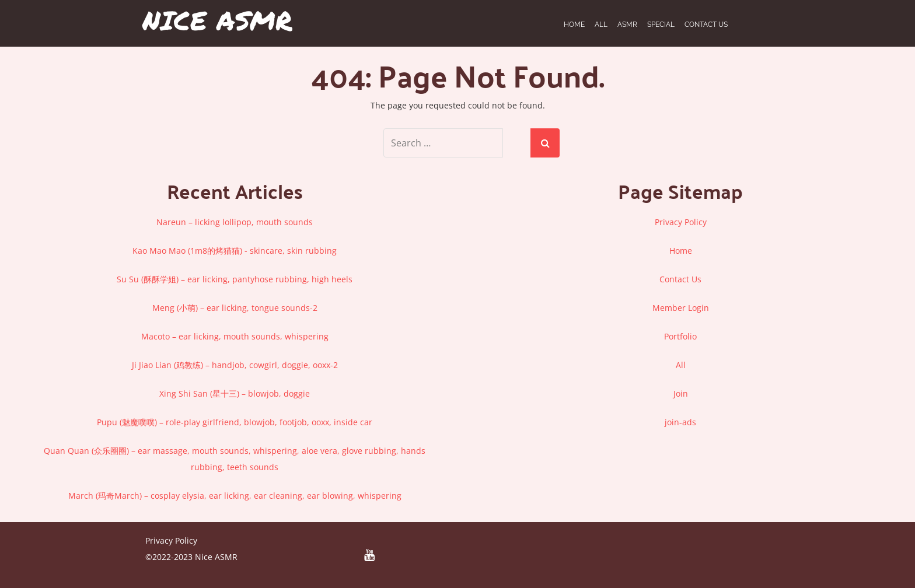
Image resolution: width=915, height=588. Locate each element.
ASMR (627, 24)
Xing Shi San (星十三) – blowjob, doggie (235, 393)
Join (681, 393)
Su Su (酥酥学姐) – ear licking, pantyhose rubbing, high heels (235, 279)
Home (574, 24)
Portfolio (680, 336)
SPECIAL (661, 24)
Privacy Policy (681, 222)
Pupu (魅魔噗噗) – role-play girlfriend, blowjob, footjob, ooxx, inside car (235, 422)
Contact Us (706, 24)
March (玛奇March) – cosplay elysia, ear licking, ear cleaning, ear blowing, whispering (235, 496)
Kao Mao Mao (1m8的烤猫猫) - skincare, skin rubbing (235, 251)
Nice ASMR (217, 20)
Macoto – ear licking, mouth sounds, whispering (235, 336)
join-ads (680, 422)
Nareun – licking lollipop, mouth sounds (235, 222)
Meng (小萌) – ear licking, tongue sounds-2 (235, 308)
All (681, 365)
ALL (601, 24)
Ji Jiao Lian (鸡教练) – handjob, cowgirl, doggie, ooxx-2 (235, 365)
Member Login (681, 308)
